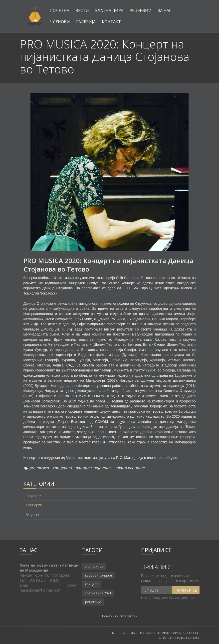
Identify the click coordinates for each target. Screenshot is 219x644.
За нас (165, 10)
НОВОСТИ (135, 633)
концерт (92, 584)
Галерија (86, 22)
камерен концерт (99, 575)
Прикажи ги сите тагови (119, 616)
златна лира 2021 (98, 593)
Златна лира (109, 10)
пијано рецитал (130, 468)
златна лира (94, 566)
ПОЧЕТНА (118, 633)
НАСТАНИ (152, 633)
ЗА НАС (163, 638)
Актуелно (33, 515)
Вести (82, 10)
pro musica (39, 468)
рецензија (93, 602)
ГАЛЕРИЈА (177, 638)
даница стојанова (93, 468)
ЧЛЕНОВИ (191, 633)
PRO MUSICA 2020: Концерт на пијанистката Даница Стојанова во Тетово (108, 265)
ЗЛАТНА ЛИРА (171, 633)
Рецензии (141, 10)
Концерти (34, 505)
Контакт (111, 22)
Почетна (59, 10)
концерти (62, 468)
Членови (60, 22)
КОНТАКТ (193, 638)
